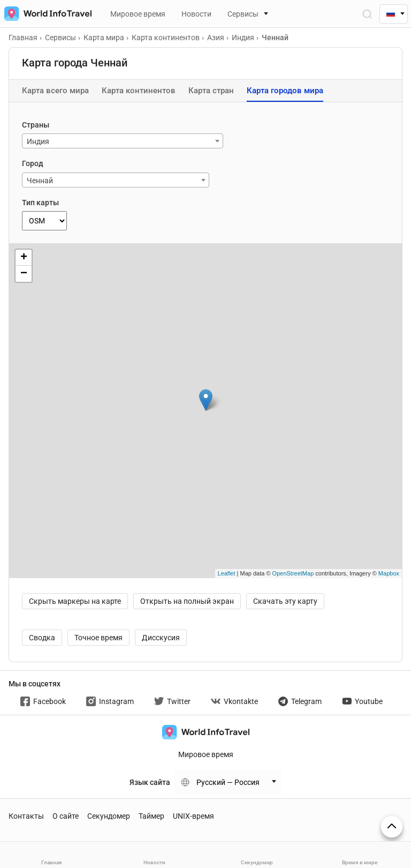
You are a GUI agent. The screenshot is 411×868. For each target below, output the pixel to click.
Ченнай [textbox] (40, 181)
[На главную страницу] (46, 14)
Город (33, 163)
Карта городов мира (285, 91)
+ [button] (24, 258)
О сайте (66, 816)
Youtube (362, 701)
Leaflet (227, 573)
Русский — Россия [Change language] (228, 782)
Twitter (172, 701)
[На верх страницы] (392, 827)
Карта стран (211, 91)
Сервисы (243, 14)
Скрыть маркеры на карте (75, 601)
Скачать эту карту (285, 601)
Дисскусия (161, 638)
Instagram (110, 701)
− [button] (24, 274)
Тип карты (40, 203)
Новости (196, 14)
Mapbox (389, 573)
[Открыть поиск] (367, 14)
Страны (36, 125)
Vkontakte (234, 701)
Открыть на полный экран (187, 601)
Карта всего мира (55, 91)
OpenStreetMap (293, 573)
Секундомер (109, 816)
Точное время (98, 638)
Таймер (151, 816)
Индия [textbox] (38, 141)
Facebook (43, 701)
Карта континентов (139, 91)
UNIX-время (193, 816)
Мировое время (138, 14)
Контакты (26, 816)
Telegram (300, 701)
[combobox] (123, 141)
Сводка (42, 638)
